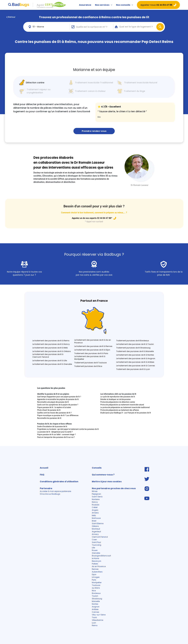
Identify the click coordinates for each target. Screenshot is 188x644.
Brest (94, 521)
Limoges (96, 577)
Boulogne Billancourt (101, 556)
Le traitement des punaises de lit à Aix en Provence (93, 341)
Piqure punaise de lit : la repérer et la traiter (54, 407)
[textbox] (138, 27)
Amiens (95, 513)
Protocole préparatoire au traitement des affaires (120, 410)
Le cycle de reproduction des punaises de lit (118, 397)
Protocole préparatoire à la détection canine (118, 402)
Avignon (96, 607)
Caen (94, 540)
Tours (94, 617)
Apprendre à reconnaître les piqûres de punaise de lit (58, 399)
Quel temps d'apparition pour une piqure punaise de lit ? (59, 397)
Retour (11, 17)
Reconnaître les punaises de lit (49, 418)
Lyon (94, 623)
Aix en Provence (99, 566)
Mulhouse (96, 518)
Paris (94, 580)
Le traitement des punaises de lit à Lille (50, 361)
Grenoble (96, 553)
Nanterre (96, 499)
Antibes (95, 609)
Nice (94, 591)
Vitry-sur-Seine (99, 615)
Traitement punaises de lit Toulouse (90, 363)
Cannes (95, 612)
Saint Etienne (98, 523)
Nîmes (95, 491)
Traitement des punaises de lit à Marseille (135, 351)
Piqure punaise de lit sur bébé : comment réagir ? (56, 435)
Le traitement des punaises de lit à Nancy (51, 344)
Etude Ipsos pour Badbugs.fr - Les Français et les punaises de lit (126, 413)
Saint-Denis (97, 497)
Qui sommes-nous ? (103, 475)
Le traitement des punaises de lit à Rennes (93, 346)
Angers (95, 510)
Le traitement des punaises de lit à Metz (50, 348)
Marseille (96, 601)
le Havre (95, 558)
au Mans (96, 588)
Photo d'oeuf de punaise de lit (49, 410)
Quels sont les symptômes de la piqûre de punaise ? (58, 405)
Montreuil (96, 529)
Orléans (95, 526)
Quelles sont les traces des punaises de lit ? (54, 413)
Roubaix (96, 505)
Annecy (95, 534)
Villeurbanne (97, 620)
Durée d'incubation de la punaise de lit (52, 427)
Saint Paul (96, 542)
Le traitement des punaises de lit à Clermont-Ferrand (48, 356)
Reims (95, 625)
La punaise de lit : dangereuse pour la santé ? (55, 432)
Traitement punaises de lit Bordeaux (133, 341)
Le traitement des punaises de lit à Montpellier (90, 358)
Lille (93, 548)
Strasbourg (97, 599)
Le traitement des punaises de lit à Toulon (135, 344)
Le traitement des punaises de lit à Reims (51, 341)
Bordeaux (96, 593)
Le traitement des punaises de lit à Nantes (135, 355)
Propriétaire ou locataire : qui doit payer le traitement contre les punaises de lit (68, 429)
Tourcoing (97, 545)
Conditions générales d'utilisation (59, 482)
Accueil (44, 468)
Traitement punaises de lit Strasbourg (133, 348)
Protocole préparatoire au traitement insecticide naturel (122, 405)
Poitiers (95, 564)
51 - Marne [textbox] (38, 27)
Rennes (95, 569)
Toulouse (96, 585)
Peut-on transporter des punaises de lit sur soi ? (56, 437)
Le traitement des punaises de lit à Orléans (52, 351)
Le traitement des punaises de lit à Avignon (136, 358)
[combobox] (48, 27)
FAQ (42, 475)
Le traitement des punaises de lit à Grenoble (52, 364)
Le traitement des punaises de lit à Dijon (92, 350)
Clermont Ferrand (100, 537)
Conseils (97, 468)
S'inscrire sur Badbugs (50, 494)
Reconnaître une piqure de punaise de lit (53, 402)
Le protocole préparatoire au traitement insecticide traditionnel (125, 407)
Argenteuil (97, 532)
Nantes (95, 604)
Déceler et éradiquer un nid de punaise (115, 399)
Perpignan (96, 494)
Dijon (94, 574)
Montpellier (97, 583)
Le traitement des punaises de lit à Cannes (136, 366)
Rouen (95, 550)
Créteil (95, 507)
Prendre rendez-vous (94, 131)
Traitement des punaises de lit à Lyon (133, 369)
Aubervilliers (97, 572)
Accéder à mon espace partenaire (55, 491)
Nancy (95, 502)
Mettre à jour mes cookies (107, 482)
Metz (94, 515)
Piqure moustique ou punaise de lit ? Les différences (58, 415)
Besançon (97, 561)
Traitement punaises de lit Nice (88, 366)
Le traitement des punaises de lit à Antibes (135, 362)
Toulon (95, 596)
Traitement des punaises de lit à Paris (91, 353)
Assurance (85, 5)
